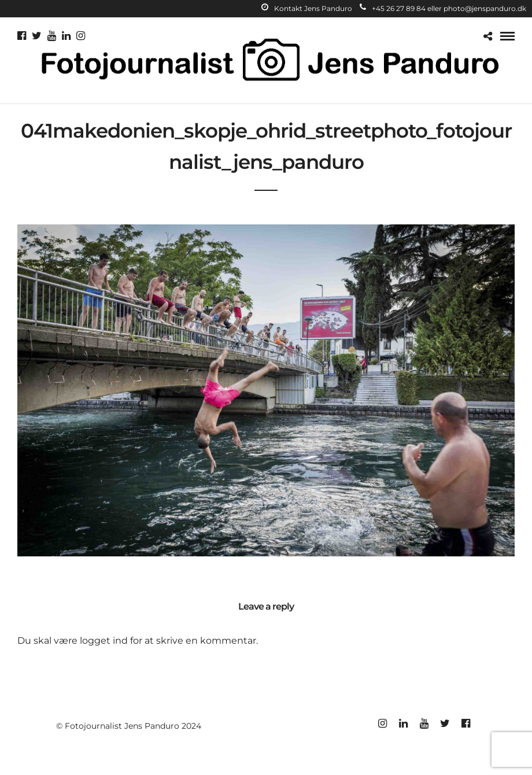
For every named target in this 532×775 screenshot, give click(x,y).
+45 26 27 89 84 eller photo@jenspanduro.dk (443, 8)
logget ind (104, 641)
